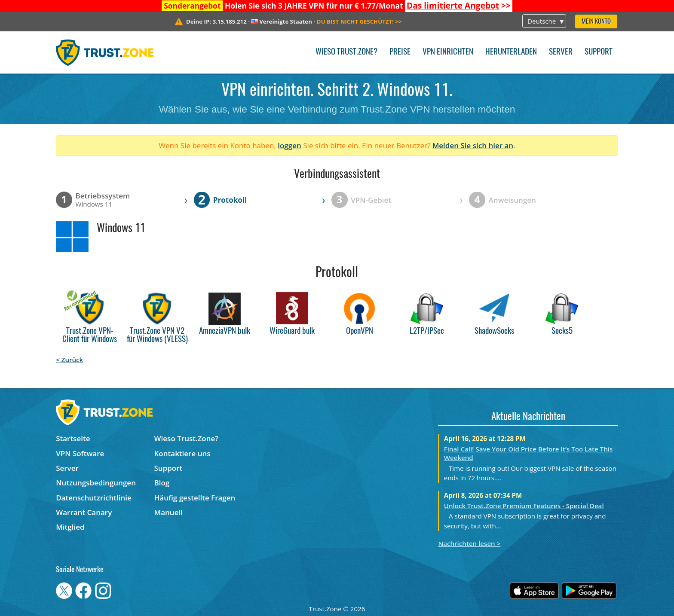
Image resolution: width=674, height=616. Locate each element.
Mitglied (70, 527)
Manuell (168, 512)
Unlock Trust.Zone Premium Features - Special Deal (524, 506)
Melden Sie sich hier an (473, 145)
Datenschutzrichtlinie (94, 498)
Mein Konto (596, 22)
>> (459, 6)
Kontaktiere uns (182, 453)
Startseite (73, 438)
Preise (400, 52)
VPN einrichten (448, 52)
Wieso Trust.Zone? (346, 52)
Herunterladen (511, 52)
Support (599, 52)
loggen (290, 145)
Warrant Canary (84, 512)
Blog (162, 483)
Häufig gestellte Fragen (195, 498)
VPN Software (80, 453)
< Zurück (69, 360)
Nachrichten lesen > (469, 543)
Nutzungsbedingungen (96, 483)
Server (561, 52)
